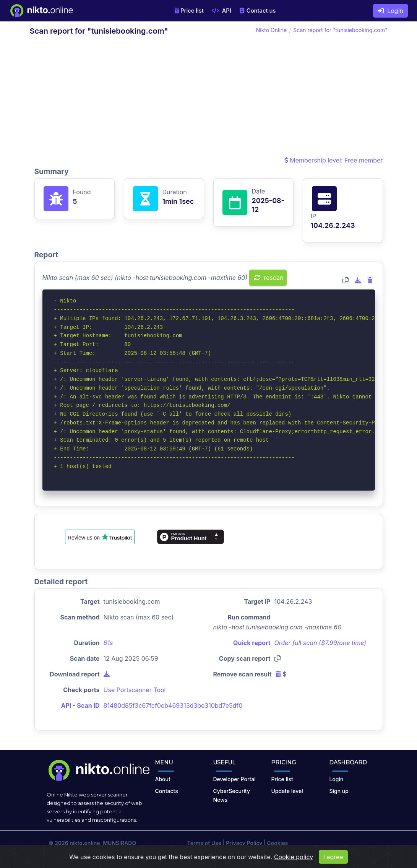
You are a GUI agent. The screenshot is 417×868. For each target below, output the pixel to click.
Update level (287, 791)
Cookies (277, 843)
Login (390, 11)
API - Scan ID (80, 705)
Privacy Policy (244, 843)
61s (108, 643)
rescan (269, 278)
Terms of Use (204, 843)
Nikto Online (272, 30)
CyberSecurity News (231, 795)
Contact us (258, 11)
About (162, 779)
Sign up (339, 791)
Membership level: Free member (334, 160)
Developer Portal (234, 779)
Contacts (166, 791)
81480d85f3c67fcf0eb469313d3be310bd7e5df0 (173, 705)
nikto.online (85, 843)
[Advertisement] (209, 98)
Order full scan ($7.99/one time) (320, 643)
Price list (189, 11)
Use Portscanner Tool (135, 690)
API (221, 11)
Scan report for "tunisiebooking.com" (340, 30)
